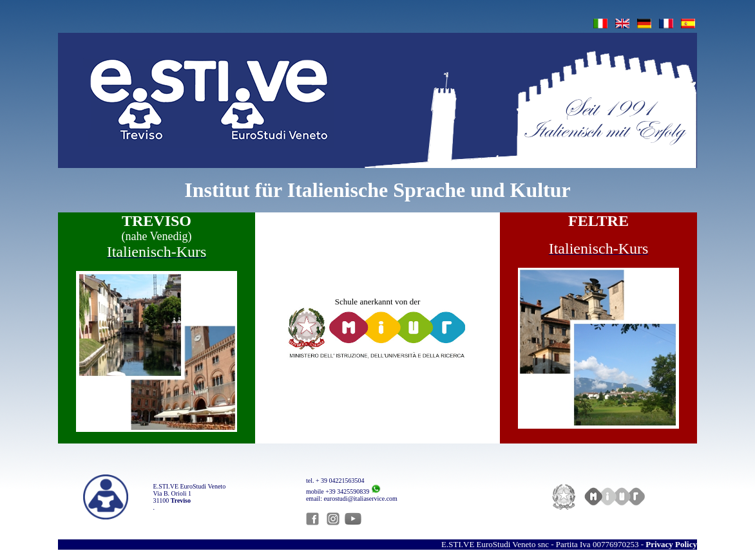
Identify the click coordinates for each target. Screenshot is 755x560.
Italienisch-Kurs (157, 252)
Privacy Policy (671, 544)
